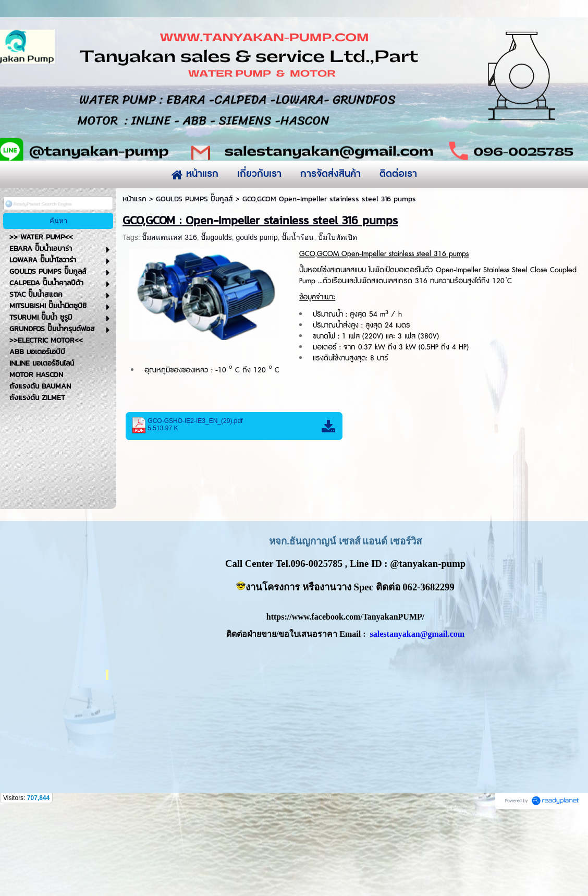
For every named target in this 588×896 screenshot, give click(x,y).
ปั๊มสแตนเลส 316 (169, 320)
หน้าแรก (134, 281)
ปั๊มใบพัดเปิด (338, 320)
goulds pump (257, 320)
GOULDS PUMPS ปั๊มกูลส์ (194, 281)
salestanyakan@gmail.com (418, 716)
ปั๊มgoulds (216, 320)
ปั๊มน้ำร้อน (298, 320)
